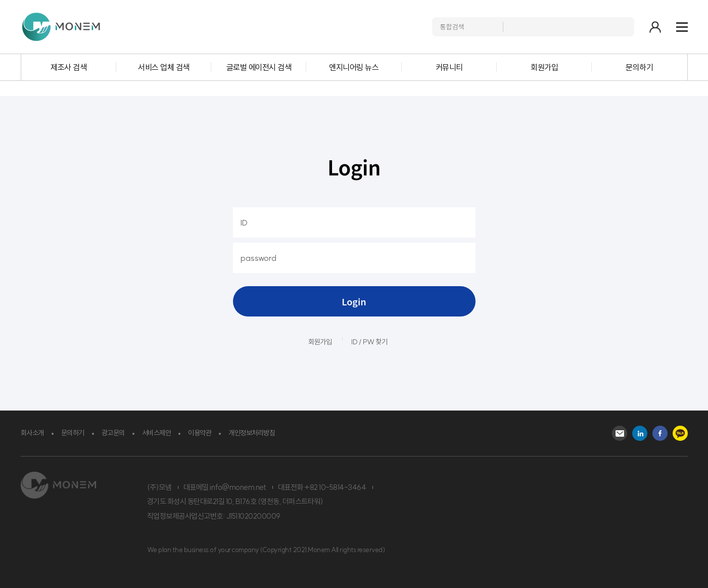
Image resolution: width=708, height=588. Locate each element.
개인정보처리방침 (252, 433)
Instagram (640, 433)
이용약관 (200, 433)
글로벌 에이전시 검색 (259, 67)
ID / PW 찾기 (369, 342)
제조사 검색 (68, 67)
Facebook (660, 433)
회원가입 (544, 67)
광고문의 (113, 433)
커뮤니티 (449, 67)
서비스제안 (157, 433)
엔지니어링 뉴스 (354, 67)
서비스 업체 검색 (164, 67)
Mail (620, 433)
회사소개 (32, 433)
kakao (680, 433)
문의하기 (639, 67)
